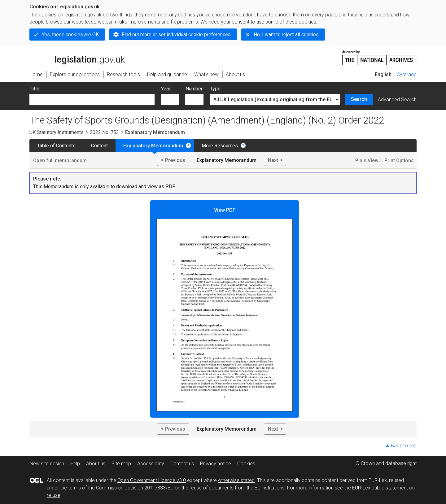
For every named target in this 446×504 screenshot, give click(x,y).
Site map (121, 464)
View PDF (225, 309)
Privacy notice (216, 464)
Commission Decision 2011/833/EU (135, 488)
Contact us (182, 464)
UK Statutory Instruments (57, 132)
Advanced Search (397, 100)
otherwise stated (236, 480)
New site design (47, 464)
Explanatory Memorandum (153, 146)
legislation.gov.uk (77, 57)
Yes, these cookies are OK (70, 35)
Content (99, 146)
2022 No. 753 (104, 132)
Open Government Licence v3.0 (152, 480)
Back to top (404, 446)
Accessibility (151, 464)
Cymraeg (407, 74)
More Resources (220, 146)
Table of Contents (56, 146)
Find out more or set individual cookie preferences (176, 35)
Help (75, 464)
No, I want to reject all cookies (286, 35)
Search (359, 99)
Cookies (246, 464)
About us (96, 464)
